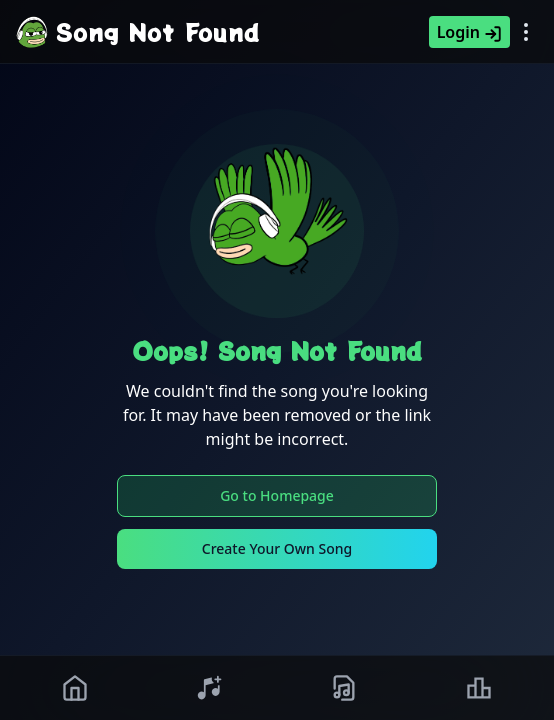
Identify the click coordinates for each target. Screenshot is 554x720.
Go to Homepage (277, 495)
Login (469, 32)
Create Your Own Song (277, 548)
